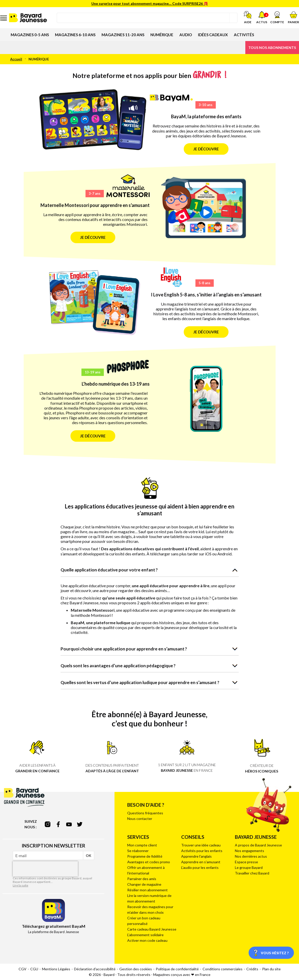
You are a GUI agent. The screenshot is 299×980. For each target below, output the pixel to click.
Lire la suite (20, 885)
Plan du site (271, 969)
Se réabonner (138, 851)
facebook (58, 824)
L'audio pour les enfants (200, 867)
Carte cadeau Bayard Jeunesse (152, 929)
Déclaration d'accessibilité (95, 969)
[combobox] (147, 18)
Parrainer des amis (142, 879)
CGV (23, 969)
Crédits (252, 969)
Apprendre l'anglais (196, 856)
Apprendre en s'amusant (201, 862)
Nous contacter (140, 819)
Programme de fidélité (145, 856)
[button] (277, 17)
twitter (80, 824)
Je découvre (206, 149)
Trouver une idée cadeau (201, 845)
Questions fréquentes (145, 813)
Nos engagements (250, 851)
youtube (69, 824)
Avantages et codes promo (149, 862)
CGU (34, 969)
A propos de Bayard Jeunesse (258, 845)
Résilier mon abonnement (147, 890)
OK (89, 855)
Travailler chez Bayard (252, 873)
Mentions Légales (56, 969)
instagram (48, 824)
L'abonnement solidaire (145, 935)
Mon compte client (142, 845)
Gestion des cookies (136, 969)
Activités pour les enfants (202, 851)
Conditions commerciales (223, 969)
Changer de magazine (144, 884)
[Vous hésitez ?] (271, 953)
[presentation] (45, 869)
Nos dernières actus (251, 856)
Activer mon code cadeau (147, 940)
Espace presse (246, 862)
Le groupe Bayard (249, 867)
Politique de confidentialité (177, 969)
